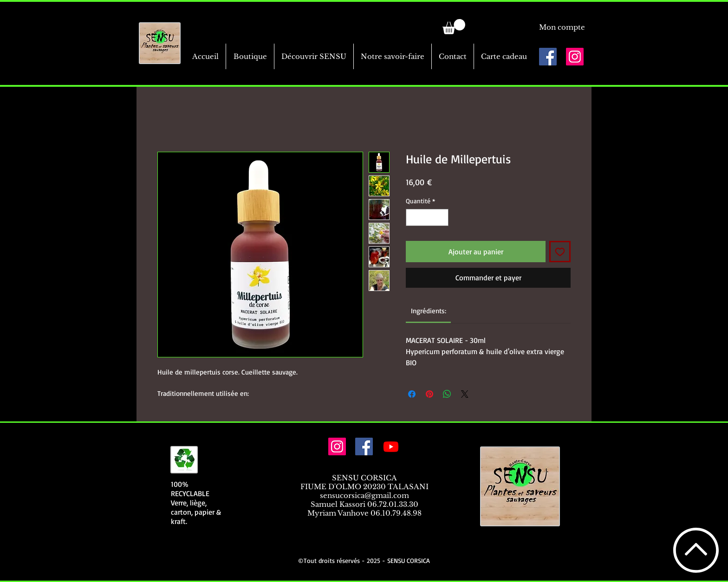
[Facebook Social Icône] (548, 57)
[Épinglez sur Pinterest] (429, 394)
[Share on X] (465, 394)
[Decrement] (413, 217)
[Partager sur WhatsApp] (447, 394)
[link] (454, 27)
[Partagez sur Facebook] (412, 394)
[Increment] (441, 217)
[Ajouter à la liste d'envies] (560, 252)
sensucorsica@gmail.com (364, 495)
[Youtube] (391, 446)
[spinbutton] (427, 217)
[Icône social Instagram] (575, 57)
